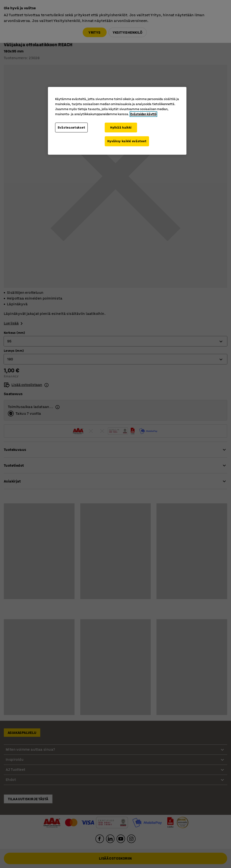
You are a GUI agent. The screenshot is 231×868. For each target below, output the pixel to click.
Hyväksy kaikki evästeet (127, 141)
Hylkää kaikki (121, 128)
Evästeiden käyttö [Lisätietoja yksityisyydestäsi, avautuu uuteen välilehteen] (143, 114)
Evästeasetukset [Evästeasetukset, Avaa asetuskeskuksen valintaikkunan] (72, 128)
